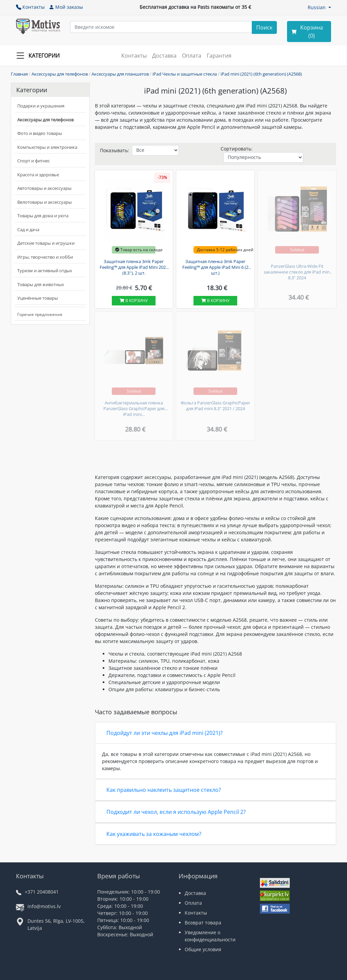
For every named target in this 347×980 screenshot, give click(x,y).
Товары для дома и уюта (43, 216)
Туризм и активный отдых (45, 271)
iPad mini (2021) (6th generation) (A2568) (261, 74)
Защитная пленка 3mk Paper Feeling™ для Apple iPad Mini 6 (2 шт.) (215, 267)
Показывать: (115, 150)
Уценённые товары (38, 298)
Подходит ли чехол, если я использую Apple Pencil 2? (176, 812)
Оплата (192, 56)
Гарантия (219, 56)
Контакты (30, 7)
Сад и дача (28, 229)
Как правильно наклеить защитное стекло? (164, 790)
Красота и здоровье (38, 175)
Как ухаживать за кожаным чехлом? (154, 834)
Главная (19, 74)
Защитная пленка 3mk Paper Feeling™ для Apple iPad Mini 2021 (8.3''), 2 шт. (134, 267)
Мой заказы (66, 7)
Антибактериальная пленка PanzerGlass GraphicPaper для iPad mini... (134, 409)
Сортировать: (237, 149)
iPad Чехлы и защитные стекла (185, 74)
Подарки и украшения (41, 106)
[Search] (264, 27)
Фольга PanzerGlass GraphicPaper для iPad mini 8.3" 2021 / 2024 (215, 406)
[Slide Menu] (40, 56)
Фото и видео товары (40, 133)
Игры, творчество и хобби (45, 257)
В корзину (134, 301)
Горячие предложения (40, 314)
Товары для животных (41, 284)
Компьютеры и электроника (47, 147)
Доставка (164, 56)
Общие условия (203, 949)
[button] (319, 7)
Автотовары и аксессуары (44, 188)
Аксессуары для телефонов (60, 74)
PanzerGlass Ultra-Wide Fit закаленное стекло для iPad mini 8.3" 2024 (297, 272)
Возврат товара (203, 923)
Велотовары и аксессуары (45, 202)
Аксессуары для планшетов (120, 74)
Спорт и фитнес (34, 161)
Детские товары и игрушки (46, 243)
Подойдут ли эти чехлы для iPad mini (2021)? (165, 733)
